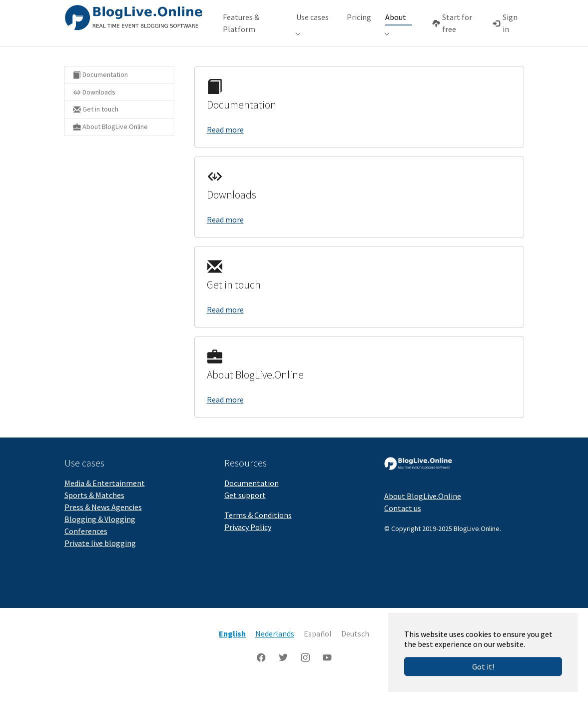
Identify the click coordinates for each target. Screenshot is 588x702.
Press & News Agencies (103, 522)
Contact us (403, 523)
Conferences (86, 546)
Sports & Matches (94, 510)
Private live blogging (100, 558)
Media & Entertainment (105, 498)
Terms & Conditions (258, 530)
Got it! (483, 666)
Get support (245, 510)
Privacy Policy (248, 542)
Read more (225, 144)
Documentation (252, 498)
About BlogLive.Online (423, 511)
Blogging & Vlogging (100, 534)
